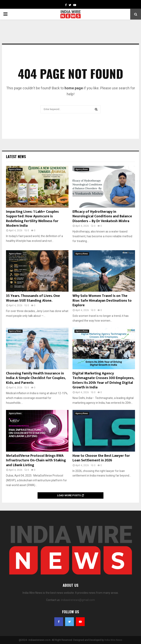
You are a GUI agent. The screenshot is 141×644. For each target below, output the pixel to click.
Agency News (15, 169)
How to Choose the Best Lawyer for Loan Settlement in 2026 (101, 458)
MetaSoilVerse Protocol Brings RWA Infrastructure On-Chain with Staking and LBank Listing (36, 460)
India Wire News (113, 640)
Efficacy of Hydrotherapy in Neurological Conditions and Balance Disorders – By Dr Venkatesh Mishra (102, 216)
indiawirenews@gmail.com (78, 600)
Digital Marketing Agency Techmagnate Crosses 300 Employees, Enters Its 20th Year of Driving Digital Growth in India (103, 380)
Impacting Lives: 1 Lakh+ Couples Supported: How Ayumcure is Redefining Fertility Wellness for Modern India (32, 219)
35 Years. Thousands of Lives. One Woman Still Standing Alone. (33, 298)
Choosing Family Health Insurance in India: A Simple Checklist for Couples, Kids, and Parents (36, 378)
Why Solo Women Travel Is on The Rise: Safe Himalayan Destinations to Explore (102, 301)
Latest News (16, 157)
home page (74, 88)
